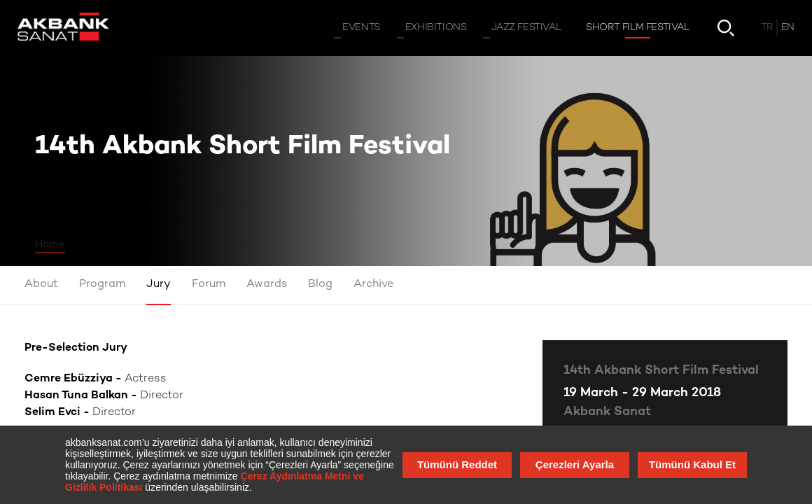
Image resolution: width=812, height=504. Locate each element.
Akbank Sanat (607, 412)
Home (50, 244)
